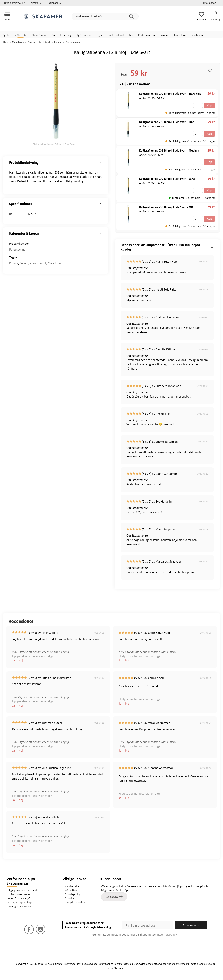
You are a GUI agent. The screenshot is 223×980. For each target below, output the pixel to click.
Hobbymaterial (116, 35)
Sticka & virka (39, 35)
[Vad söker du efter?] (105, 16)
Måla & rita (20, 35)
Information (210, 3)
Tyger (99, 35)
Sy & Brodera (84, 35)
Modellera (180, 35)
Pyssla (6, 35)
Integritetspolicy (75, 902)
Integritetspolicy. (167, 935)
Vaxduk (165, 35)
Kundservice (72, 886)
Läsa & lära (197, 35)
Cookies (70, 898)
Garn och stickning (61, 35)
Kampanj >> (55, 3)
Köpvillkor (71, 890)
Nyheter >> (37, 3)
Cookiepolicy (73, 894)
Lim (131, 35)
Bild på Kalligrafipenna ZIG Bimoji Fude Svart (54, 144)
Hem (6, 42)
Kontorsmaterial (147, 35)
